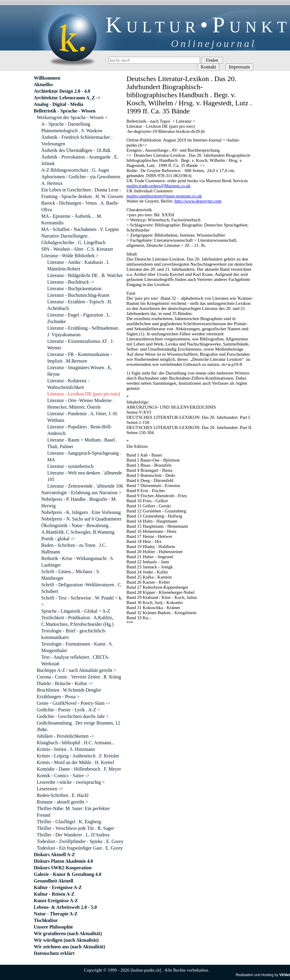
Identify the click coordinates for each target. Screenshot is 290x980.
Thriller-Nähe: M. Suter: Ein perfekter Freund (73, 812)
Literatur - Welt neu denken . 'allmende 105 (85, 476)
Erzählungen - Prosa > (58, 697)
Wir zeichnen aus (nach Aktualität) (70, 947)
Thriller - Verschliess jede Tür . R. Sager (75, 828)
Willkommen (47, 78)
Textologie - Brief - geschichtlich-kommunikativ (74, 634)
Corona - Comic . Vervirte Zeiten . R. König (79, 677)
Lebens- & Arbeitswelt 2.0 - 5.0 (65, 907)
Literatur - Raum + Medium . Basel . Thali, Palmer (82, 443)
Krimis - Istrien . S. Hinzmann (66, 749)
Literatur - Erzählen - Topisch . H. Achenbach (80, 305)
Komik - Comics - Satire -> (63, 776)
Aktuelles (43, 85)
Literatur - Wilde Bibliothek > (70, 256)
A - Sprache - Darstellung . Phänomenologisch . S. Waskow (72, 127)
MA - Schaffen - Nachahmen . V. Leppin (80, 229)
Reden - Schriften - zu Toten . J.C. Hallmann (74, 548)
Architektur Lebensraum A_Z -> (67, 98)
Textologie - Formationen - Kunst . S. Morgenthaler (77, 647)
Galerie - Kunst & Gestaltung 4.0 (68, 874)
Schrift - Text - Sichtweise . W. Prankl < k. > (82, 601)
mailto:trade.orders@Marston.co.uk (158, 186)
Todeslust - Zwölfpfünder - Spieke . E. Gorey (80, 841)
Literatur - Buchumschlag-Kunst (78, 295)
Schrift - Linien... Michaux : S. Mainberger (71, 575)
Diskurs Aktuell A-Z (54, 855)
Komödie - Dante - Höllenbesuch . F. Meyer (79, 769)
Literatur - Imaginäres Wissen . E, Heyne (80, 371)
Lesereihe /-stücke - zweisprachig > (71, 782)
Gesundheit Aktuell (54, 881)
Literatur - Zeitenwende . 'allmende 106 (85, 486)
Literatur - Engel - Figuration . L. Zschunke (79, 318)
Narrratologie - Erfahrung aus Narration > (81, 493)
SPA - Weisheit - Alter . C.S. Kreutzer (77, 249)
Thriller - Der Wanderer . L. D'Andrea (73, 835)
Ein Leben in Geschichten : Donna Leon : (81, 190)
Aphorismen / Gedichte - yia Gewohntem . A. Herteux (82, 180)
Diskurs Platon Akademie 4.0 (63, 861)
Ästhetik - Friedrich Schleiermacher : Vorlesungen (77, 140)
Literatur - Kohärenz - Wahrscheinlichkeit (68, 384)
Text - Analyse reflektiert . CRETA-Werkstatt (75, 660)
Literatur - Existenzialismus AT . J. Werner (80, 344)
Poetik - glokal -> (58, 539)
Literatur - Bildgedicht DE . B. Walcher (85, 275)
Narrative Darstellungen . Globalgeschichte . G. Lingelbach (73, 239)
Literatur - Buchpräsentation (74, 289)
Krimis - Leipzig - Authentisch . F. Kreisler (78, 756)
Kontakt (208, 67)
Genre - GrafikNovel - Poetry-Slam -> (73, 703)
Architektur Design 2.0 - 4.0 (62, 91)
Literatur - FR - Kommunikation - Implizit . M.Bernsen (80, 358)
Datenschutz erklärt (54, 953)
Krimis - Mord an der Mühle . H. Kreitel (75, 762)
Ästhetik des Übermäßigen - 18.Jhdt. (76, 150)
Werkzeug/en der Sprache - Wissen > (72, 117)
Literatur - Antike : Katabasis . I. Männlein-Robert (78, 265)
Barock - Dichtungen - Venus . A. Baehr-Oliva (80, 206)
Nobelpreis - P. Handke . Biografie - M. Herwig (79, 502)
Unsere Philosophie (53, 927)
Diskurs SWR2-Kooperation (63, 868)
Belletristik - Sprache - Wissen (65, 111)
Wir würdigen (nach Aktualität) (66, 940)
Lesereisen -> (50, 789)
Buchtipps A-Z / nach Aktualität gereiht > (77, 670)
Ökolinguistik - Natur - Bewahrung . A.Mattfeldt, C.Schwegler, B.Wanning (78, 529)
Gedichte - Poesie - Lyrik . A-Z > (68, 710)
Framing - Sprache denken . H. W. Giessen (82, 196)
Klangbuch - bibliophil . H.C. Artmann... (76, 743)
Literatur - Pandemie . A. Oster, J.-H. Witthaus (83, 417)
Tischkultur (46, 920)
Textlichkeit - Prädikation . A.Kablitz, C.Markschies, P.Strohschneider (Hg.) (77, 621)
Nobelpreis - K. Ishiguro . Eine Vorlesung (81, 512)
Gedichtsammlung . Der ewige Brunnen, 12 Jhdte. (78, 726)
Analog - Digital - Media (58, 104)
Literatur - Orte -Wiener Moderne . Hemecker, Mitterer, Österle (81, 404)
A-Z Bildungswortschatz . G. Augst (75, 170)
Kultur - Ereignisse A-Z (58, 887)
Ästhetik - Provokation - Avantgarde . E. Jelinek (80, 160)
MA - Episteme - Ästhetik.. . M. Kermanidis (72, 219)
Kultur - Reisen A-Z (54, 894)
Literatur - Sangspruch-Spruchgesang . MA (84, 456)
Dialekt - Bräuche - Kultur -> (65, 683)
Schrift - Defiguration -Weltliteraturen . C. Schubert (82, 588)
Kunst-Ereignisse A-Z (56, 901)
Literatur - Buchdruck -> (71, 282)
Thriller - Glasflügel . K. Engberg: (70, 822)
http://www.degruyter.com (198, 201)
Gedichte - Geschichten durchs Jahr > (73, 716)
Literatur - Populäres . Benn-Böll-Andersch (80, 430)
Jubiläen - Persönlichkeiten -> (65, 736)
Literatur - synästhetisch (70, 466)
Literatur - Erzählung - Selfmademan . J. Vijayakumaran (84, 331)
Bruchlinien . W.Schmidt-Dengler (69, 690)
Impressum (239, 67)
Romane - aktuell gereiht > (62, 802)
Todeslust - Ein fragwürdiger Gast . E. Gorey (80, 848)
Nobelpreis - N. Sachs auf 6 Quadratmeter (81, 519)
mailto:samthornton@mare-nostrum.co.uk (164, 196)
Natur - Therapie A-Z (56, 914)
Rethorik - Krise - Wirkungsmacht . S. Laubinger (78, 562)
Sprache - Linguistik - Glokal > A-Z (76, 611)
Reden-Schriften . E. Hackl (63, 795)
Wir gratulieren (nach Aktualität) (68, 933)
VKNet (285, 975)
